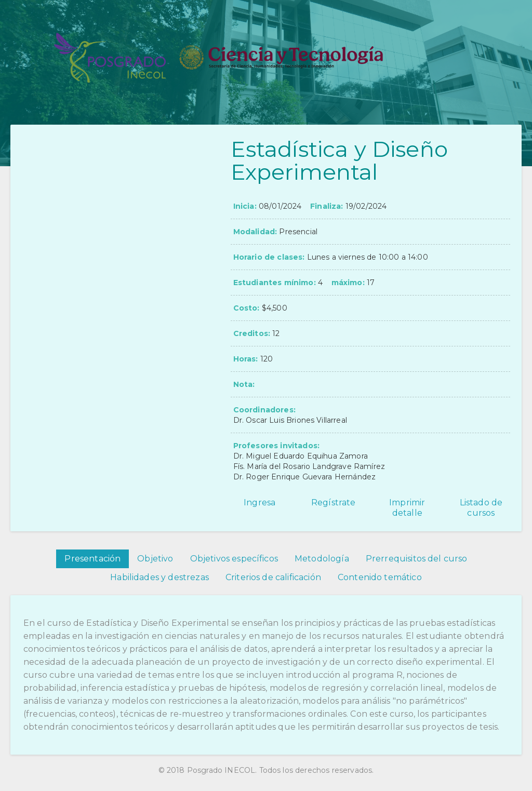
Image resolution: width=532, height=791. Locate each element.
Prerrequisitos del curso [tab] (417, 559)
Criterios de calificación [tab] (273, 577)
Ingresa (260, 502)
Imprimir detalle (407, 508)
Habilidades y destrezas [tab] (159, 577)
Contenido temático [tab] (380, 577)
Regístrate (334, 502)
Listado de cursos (481, 508)
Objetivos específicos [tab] (234, 559)
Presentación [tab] (92, 559)
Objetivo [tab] (155, 559)
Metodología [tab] (322, 559)
